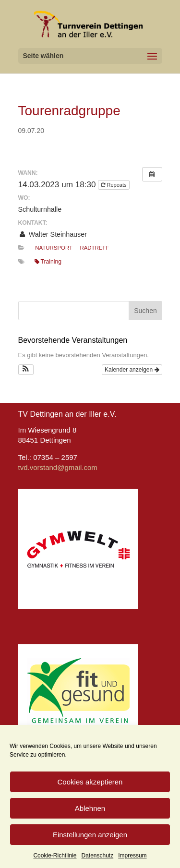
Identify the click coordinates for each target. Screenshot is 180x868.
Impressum (132, 856)
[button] (26, 370)
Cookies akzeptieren (90, 782)
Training (48, 262)
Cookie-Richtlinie (55, 856)
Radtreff (94, 248)
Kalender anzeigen (132, 370)
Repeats (114, 185)
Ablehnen (90, 808)
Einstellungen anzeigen (90, 835)
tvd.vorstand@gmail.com (58, 467)
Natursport (54, 248)
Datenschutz (98, 856)
